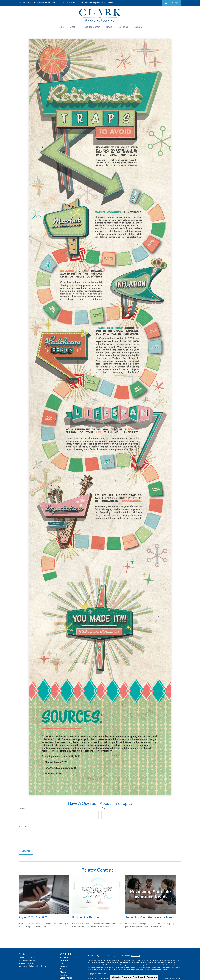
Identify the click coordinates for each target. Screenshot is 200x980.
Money (63, 972)
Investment (65, 960)
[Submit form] (26, 851)
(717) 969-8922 (67, 3)
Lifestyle (64, 975)
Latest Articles (66, 978)
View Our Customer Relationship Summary (134, 977)
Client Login (171, 3)
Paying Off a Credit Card (35, 917)
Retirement (65, 957)
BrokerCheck (136, 956)
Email (104, 808)
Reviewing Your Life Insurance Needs (150, 917)
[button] (61, 27)
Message (23, 826)
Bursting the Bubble (85, 917)
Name (22, 808)
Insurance (64, 966)
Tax (62, 969)
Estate (63, 963)
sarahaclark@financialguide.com (97, 3)
